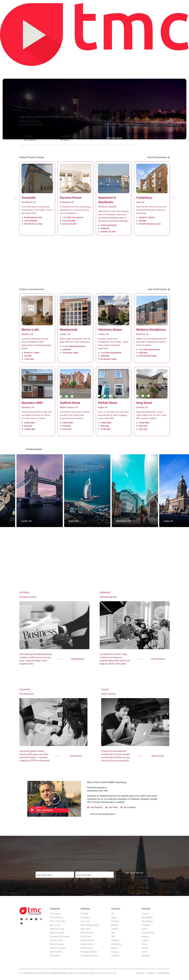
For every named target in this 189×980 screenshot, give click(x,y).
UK (113, 914)
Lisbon (145, 940)
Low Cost (85, 921)
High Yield (85, 929)
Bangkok (146, 956)
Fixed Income (87, 933)
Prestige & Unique (89, 952)
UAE (113, 933)
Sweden (115, 929)
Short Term (86, 937)
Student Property (58, 948)
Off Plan (84, 914)
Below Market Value (90, 925)
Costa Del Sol (148, 933)
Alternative (55, 956)
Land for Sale (56, 940)
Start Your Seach (115, 138)
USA (113, 937)
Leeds (145, 929)
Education (166, 70)
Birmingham (148, 917)
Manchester (147, 921)
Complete (85, 917)
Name (39, 870)
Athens (145, 948)
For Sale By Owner (89, 956)
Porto (144, 944)
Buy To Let (55, 925)
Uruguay (115, 952)
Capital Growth (88, 940)
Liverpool (146, 925)
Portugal (115, 921)
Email (79, 870)
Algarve (145, 937)
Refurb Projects (57, 933)
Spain (114, 917)
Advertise (182, 70)
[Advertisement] (95, 261)
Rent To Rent (56, 952)
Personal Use (87, 948)
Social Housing (57, 944)
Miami (145, 952)
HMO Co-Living (57, 929)
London (145, 914)
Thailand (115, 956)
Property (148, 70)
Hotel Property (57, 917)
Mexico (115, 948)
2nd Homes (55, 914)
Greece (114, 925)
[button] (16, 198)
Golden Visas (87, 944)
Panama (115, 940)
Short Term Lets (57, 921)
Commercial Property (60, 937)
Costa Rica (116, 944)
